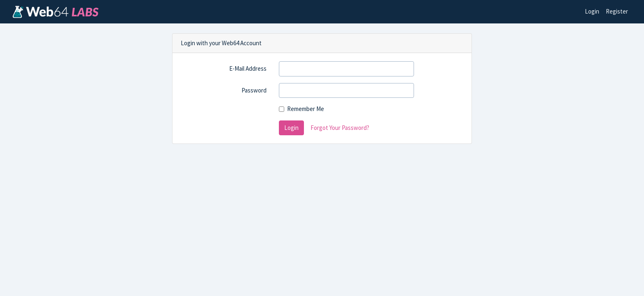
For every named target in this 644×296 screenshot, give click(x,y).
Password (254, 90)
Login (592, 11)
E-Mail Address (248, 68)
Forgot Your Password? (340, 128)
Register (617, 11)
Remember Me (306, 109)
